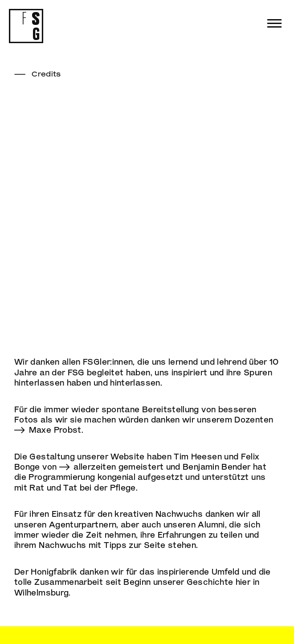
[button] (274, 23)
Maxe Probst (55, 430)
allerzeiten (95, 467)
